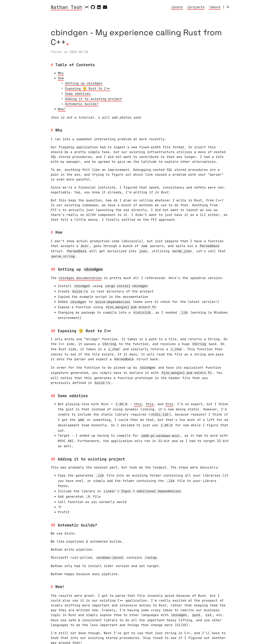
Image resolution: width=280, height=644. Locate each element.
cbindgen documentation (80, 276)
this (138, 401)
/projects (196, 7)
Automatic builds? (82, 104)
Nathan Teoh (66, 8)
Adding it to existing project (93, 99)
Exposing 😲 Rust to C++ (88, 88)
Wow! (62, 109)
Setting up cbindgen (84, 83)
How (61, 78)
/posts (177, 7)
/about (215, 7)
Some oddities (78, 94)
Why (61, 73)
